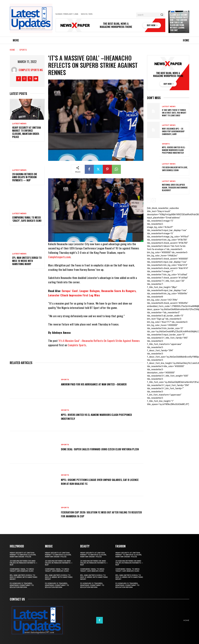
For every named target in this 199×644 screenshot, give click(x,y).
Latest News (19, 124)
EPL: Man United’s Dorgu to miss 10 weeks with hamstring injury (27, 261)
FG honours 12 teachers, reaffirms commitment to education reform (22, 585)
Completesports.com (59, 257)
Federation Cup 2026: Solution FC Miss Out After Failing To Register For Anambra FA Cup (100, 514)
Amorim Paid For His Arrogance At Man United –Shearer (98, 384)
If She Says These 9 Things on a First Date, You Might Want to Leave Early (174, 113)
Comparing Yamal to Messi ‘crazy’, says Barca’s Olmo (27, 219)
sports (23, 50)
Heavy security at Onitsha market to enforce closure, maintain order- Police (27, 132)
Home (12, 50)
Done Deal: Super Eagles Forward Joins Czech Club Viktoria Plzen (101, 449)
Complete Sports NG (31, 70)
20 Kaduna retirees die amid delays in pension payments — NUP (25, 177)
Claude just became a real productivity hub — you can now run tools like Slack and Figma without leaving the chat (179, 22)
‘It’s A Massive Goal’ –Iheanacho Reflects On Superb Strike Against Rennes (99, 341)
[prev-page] (149, 200)
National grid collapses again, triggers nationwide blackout (175, 187)
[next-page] (154, 200)
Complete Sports (77, 345)
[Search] (162, 15)
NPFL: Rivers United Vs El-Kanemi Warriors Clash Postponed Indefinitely (101, 417)
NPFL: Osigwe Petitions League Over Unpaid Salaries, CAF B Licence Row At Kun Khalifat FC (99, 481)
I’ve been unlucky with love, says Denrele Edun (175, 169)
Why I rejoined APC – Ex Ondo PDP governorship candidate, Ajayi (173, 131)
